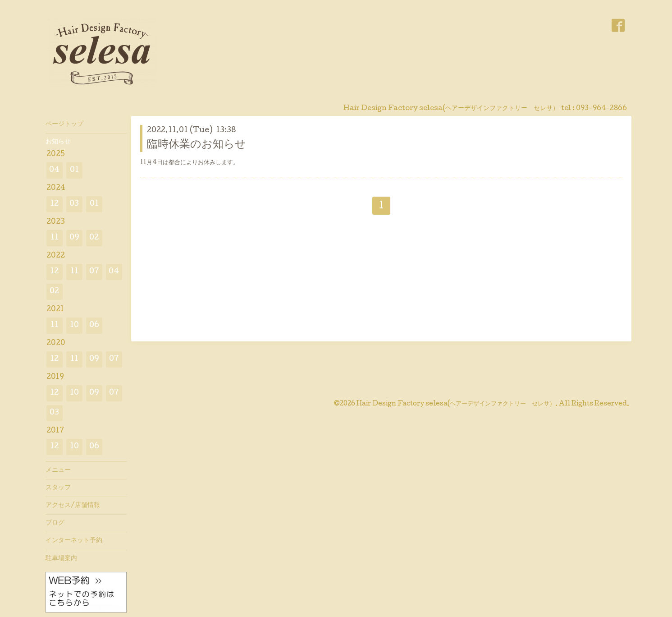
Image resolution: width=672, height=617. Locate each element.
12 (54, 204)
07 (94, 272)
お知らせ (58, 142)
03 (74, 204)
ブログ (55, 523)
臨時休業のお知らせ (197, 145)
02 (94, 238)
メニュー (58, 470)
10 (74, 325)
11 (55, 238)
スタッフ (58, 488)
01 (74, 170)
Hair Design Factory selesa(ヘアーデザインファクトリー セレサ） (456, 404)
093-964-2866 (601, 109)
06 (94, 325)
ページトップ (64, 124)
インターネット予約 (74, 541)
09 (74, 238)
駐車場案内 (61, 559)
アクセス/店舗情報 (73, 506)
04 (54, 170)
